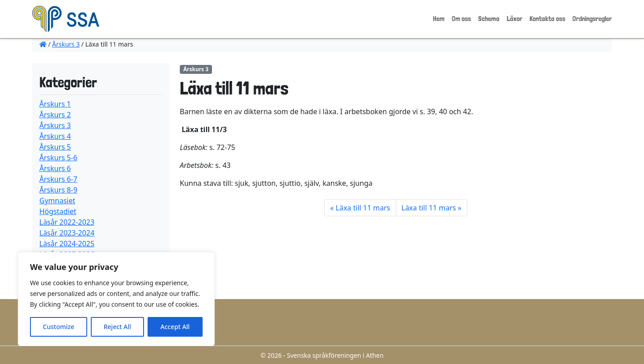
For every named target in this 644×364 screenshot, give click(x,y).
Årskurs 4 (55, 136)
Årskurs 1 (55, 104)
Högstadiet (58, 211)
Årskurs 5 (55, 147)
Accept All (175, 327)
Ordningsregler (592, 19)
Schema (489, 19)
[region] (116, 299)
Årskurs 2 (55, 115)
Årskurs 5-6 (58, 158)
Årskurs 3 (66, 44)
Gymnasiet (57, 201)
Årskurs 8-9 (58, 190)
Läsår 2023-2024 (67, 233)
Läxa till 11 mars (363, 208)
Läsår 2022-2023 (67, 222)
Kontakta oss (547, 19)
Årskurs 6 (55, 168)
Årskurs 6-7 (58, 179)
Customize (59, 327)
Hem (439, 19)
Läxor (515, 19)
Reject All (117, 327)
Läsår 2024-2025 (67, 244)
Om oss (461, 19)
